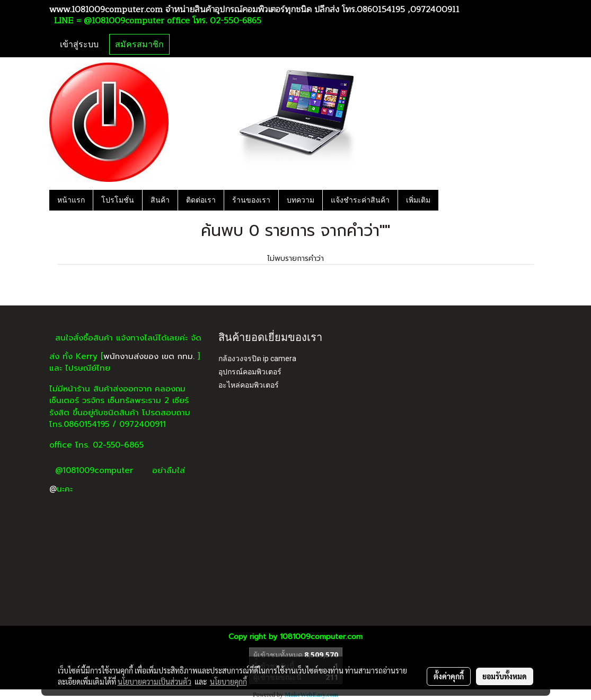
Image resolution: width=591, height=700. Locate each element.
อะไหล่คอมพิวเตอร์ (249, 385)
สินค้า (160, 200)
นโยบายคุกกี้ (228, 681)
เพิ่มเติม (418, 200)
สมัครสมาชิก (139, 44)
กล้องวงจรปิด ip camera (257, 358)
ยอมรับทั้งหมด (505, 676)
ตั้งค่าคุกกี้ (449, 676)
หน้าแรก (71, 200)
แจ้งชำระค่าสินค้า (360, 200)
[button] (448, 200)
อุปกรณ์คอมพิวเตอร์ (250, 372)
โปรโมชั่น (118, 200)
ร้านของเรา (251, 200)
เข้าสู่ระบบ (79, 44)
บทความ (301, 200)
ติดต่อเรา (201, 200)
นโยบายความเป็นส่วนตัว (155, 681)
